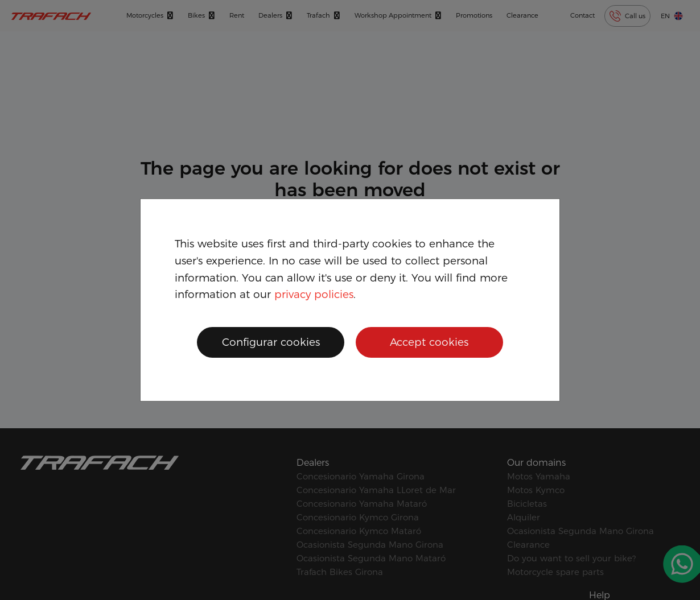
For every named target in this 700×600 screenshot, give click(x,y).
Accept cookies (429, 342)
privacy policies (314, 294)
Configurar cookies (271, 342)
